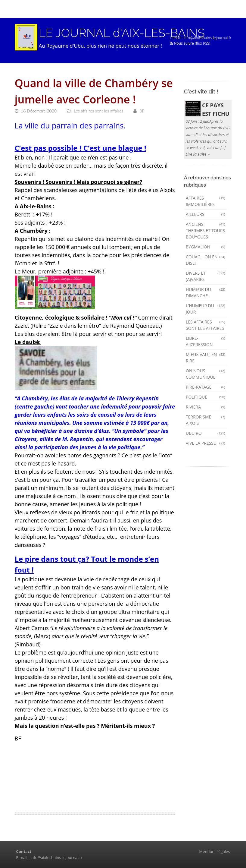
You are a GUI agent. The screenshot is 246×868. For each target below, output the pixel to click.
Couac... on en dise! (206, 260)
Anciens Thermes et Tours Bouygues (206, 230)
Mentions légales (215, 851)
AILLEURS (206, 214)
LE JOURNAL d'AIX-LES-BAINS (122, 33)
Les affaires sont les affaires (206, 325)
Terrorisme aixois (206, 420)
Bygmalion (206, 247)
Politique (206, 397)
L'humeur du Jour (206, 309)
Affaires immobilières (206, 201)
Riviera (206, 407)
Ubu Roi (206, 433)
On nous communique (206, 374)
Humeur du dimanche (206, 292)
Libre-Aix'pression (206, 341)
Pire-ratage (206, 387)
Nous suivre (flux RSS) (190, 43)
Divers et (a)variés (206, 276)
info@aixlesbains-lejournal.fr (207, 38)
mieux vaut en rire (206, 358)
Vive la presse (206, 443)
